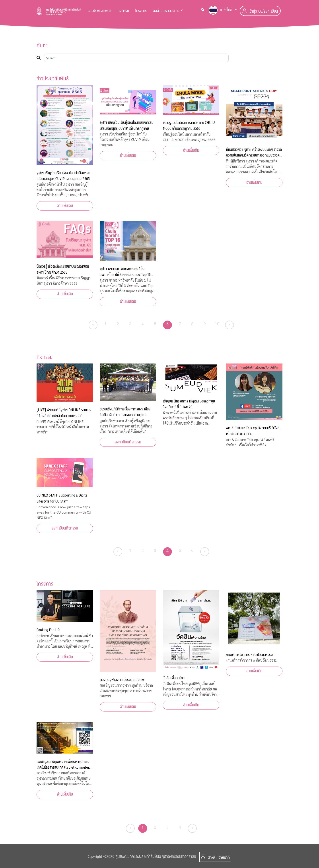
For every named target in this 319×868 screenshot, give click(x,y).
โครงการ (141, 11)
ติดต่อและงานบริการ (166, 11)
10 (217, 324)
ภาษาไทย (220, 10)
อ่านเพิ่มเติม (65, 206)
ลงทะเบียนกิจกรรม (128, 442)
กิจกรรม (123, 11)
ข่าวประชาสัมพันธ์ (100, 11)
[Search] (136, 58)
